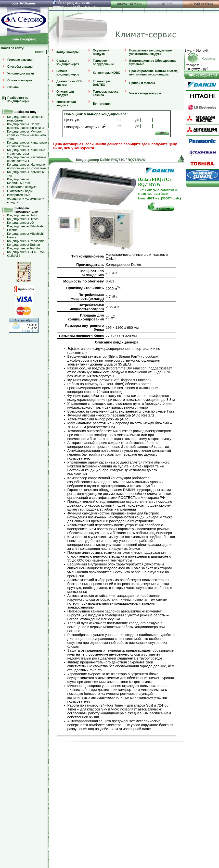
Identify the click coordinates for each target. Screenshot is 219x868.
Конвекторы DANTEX (102, 83)
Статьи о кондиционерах (68, 62)
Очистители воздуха (22, 187)
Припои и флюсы (142, 83)
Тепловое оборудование (103, 62)
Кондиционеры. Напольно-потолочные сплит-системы (27, 166)
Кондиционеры (67, 52)
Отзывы (13, 87)
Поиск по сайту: (13, 48)
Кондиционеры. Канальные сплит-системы (27, 144)
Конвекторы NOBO (107, 73)
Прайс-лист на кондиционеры (18, 99)
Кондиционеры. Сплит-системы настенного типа (26, 126)
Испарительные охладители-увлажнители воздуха (26, 199)
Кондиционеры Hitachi (23, 219)
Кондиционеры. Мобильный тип (19, 181)
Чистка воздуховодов (145, 93)
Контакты (92, 6)
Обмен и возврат (20, 80)
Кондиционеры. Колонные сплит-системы (26, 152)
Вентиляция (102, 104)
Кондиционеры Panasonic (26, 241)
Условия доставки (21, 73)
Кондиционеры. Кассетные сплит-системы (27, 159)
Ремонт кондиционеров (68, 73)
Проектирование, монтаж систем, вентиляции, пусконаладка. (154, 73)
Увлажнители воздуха (66, 104)
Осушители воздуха (101, 52)
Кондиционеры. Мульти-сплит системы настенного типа (26, 135)
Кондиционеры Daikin (23, 215)
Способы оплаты (20, 67)
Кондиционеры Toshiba (24, 248)
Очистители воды (20, 191)
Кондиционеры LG (20, 223)
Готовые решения (20, 60)
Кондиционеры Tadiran (24, 245)
